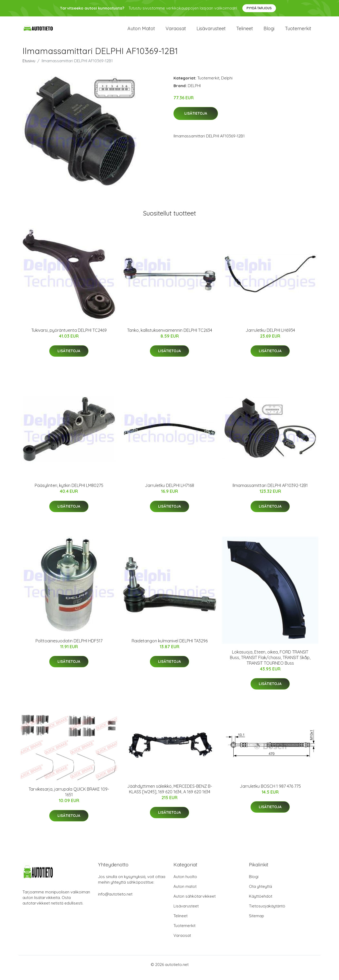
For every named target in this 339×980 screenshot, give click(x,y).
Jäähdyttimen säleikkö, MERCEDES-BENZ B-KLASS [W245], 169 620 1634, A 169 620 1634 (170, 795)
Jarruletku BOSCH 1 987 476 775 (270, 793)
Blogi (269, 32)
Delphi (227, 84)
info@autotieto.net (115, 900)
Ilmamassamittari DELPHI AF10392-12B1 (270, 492)
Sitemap (257, 922)
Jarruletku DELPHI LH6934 (270, 337)
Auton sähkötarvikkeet (195, 903)
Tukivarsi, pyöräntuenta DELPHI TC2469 (69, 337)
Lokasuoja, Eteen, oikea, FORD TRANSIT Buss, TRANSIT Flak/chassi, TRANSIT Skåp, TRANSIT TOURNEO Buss (270, 664)
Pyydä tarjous (259, 8)
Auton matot (141, 32)
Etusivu (29, 67)
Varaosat (176, 32)
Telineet (245, 32)
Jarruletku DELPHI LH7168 (169, 492)
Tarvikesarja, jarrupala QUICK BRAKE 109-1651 (69, 798)
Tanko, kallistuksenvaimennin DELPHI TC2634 (170, 337)
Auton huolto (185, 883)
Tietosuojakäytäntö (267, 912)
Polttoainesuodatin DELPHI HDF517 (69, 647)
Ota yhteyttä (260, 893)
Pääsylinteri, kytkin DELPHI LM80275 (69, 492)
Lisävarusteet (211, 32)
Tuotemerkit (298, 32)
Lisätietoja (196, 120)
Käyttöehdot (261, 903)
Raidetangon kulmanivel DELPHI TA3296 (170, 647)
